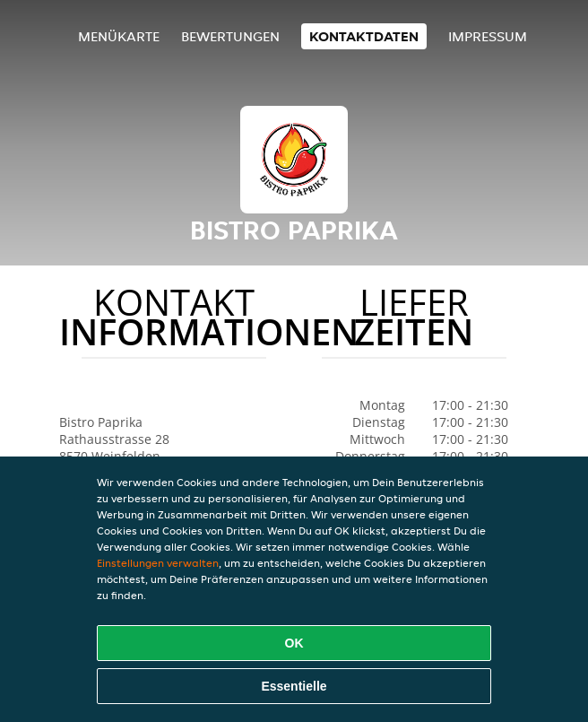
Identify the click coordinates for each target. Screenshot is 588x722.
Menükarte (119, 36)
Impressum (488, 36)
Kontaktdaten (364, 36)
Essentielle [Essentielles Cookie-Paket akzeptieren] (294, 686)
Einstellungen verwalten (158, 563)
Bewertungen (230, 36)
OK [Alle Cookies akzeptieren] (294, 643)
